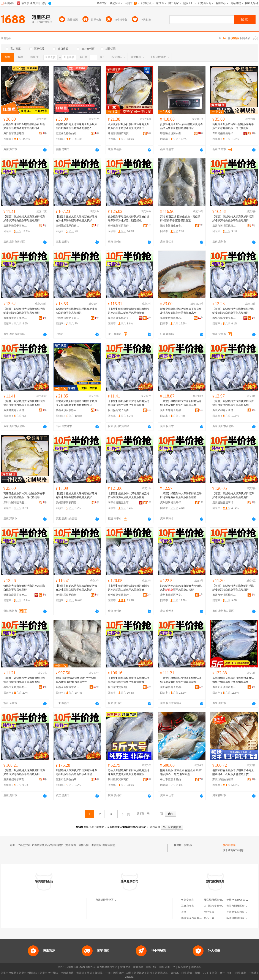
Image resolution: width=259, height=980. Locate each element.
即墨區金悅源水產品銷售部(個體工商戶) (172, 133)
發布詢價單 (229, 845)
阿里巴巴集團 (8, 973)
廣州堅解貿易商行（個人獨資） (172, 503)
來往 (222, 973)
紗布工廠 (209, 918)
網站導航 (196, 967)
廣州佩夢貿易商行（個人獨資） (68, 503)
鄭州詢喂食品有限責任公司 (224, 779)
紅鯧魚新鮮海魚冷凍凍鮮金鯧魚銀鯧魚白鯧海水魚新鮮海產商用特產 (76, 126)
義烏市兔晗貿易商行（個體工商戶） (15, 687)
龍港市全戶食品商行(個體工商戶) (68, 779)
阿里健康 (241, 973)
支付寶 (213, 973)
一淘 (108, 973)
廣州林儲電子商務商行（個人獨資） (15, 779)
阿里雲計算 (161, 973)
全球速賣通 (67, 973)
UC (205, 973)
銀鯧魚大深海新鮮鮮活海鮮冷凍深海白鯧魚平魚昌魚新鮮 (24, 588)
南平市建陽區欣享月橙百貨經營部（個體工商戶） (120, 503)
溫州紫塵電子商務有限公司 (15, 595)
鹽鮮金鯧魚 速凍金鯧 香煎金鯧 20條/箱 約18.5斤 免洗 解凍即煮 (181, 772)
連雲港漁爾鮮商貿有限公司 (120, 133)
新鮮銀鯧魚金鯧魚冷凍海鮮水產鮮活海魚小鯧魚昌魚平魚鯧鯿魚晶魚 (233, 680)
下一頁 (125, 814)
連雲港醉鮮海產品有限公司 (172, 318)
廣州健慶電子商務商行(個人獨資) (15, 410)
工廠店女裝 (188, 906)
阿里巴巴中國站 (49, 973)
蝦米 (150, 973)
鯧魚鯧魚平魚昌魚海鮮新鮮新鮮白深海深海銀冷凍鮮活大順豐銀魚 (129, 219)
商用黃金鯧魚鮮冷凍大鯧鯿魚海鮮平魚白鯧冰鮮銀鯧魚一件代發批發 (233, 126)
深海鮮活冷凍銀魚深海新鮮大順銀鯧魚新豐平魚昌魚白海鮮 (181, 588)
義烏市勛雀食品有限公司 (120, 318)
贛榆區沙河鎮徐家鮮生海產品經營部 (68, 410)
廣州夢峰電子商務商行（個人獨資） (15, 226)
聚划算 (99, 973)
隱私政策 (152, 967)
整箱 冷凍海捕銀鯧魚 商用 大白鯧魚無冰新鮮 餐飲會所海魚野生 (76, 680)
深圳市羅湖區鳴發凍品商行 (15, 503)
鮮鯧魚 (188, 845)
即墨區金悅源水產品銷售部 (68, 687)
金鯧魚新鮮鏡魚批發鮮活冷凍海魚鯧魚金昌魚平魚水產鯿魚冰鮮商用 (129, 126)
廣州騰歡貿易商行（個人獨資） (120, 779)
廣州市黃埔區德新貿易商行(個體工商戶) (224, 226)
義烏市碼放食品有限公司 (224, 318)
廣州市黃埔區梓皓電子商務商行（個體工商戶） (224, 595)
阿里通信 (187, 973)
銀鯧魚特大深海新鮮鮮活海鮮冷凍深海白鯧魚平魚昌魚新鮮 (76, 311)
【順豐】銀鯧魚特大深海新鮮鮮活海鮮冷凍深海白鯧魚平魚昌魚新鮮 (24, 219)
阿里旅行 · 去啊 (122, 973)
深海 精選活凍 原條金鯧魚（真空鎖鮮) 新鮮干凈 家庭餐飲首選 (180, 219)
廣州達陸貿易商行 (223, 503)
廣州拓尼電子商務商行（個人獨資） (120, 410)
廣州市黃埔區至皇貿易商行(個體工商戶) (172, 595)
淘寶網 (80, 973)
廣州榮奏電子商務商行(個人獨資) (172, 687)
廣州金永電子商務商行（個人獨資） (15, 318)
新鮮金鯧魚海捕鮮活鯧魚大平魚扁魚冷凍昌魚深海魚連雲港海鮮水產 (181, 311)
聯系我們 (183, 967)
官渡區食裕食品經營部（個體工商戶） (68, 133)
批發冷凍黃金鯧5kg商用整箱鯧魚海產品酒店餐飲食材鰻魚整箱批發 (182, 126)
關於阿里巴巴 (167, 967)
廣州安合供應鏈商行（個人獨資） (224, 687)
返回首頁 (155, 827)
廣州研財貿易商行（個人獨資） (120, 595)
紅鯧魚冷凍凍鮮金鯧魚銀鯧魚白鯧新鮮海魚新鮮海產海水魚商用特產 (24, 126)
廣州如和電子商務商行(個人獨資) (224, 410)
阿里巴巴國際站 (28, 973)
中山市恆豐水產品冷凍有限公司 (172, 779)
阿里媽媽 (139, 973)
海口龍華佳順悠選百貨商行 (15, 133)
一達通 (253, 973)
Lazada (129, 977)
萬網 (197, 973)
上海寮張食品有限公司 (68, 318)
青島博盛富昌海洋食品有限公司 (224, 133)
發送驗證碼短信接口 (215, 900)
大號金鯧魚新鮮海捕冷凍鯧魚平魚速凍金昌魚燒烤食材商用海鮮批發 (76, 403)
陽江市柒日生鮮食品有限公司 (172, 226)
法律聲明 (125, 967)
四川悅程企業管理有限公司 (219, 906)
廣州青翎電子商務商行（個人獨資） (172, 410)
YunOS (175, 973)
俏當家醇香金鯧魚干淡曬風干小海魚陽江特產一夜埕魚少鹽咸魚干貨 (233, 772)
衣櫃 (184, 912)
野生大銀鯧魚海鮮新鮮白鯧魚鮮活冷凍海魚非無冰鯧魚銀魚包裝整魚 (129, 772)
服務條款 (138, 967)
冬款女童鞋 (188, 900)
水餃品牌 (209, 912)
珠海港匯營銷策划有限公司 (242, 918)
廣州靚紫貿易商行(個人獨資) (120, 226)
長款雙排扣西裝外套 (238, 912)
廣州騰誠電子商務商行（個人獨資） (68, 226)
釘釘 (230, 973)
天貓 (90, 973)
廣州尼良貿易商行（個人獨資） (120, 687)
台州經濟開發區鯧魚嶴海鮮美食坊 (115, 900)
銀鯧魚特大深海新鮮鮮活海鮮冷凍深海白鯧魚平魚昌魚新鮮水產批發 (76, 772)
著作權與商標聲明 (107, 967)
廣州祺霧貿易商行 (66, 595)
